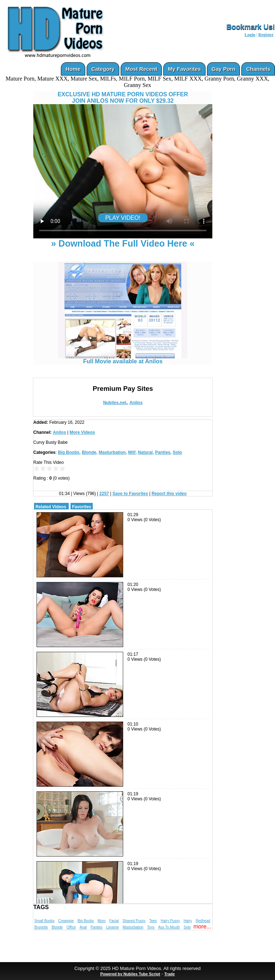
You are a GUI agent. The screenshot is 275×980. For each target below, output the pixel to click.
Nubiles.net (115, 403)
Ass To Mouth (169, 927)
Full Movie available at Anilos (123, 359)
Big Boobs (69, 452)
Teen (153, 921)
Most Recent (141, 69)
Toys (151, 927)
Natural (145, 452)
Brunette (41, 927)
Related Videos (51, 507)
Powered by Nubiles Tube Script (130, 974)
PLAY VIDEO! (123, 218)
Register (266, 35)
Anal (83, 927)
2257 (104, 494)
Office (71, 927)
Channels (258, 69)
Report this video (169, 494)
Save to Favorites (130, 494)
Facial (114, 921)
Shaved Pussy (134, 921)
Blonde (89, 452)
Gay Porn (224, 69)
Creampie (66, 921)
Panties (163, 452)
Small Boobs (44, 921)
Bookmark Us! (251, 27)
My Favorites (184, 69)
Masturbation (112, 452)
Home (73, 69)
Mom (101, 921)
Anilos (136, 403)
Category (103, 69)
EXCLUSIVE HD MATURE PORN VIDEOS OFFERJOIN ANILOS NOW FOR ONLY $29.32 (123, 98)
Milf (132, 452)
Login (250, 35)
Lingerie (113, 927)
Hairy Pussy (170, 921)
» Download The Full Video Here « (123, 243)
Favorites (81, 507)
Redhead (203, 921)
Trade (170, 974)
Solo (177, 452)
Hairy (188, 921)
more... (202, 926)
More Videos (82, 432)
